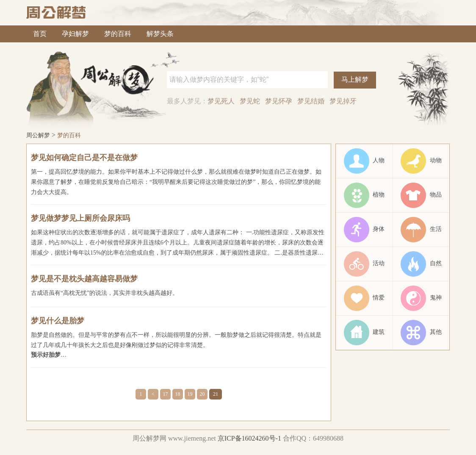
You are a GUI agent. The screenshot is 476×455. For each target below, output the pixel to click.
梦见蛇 (250, 101)
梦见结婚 (311, 101)
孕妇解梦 (75, 34)
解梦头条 (160, 34)
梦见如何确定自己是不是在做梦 (84, 158)
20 (202, 394)
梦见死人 (221, 101)
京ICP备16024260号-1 (249, 438)
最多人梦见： (187, 101)
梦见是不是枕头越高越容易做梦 (84, 279)
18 (178, 394)
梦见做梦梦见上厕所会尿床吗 (80, 218)
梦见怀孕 (279, 101)
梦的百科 (118, 34)
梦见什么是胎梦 (58, 321)
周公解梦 (38, 135)
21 (216, 394)
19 (190, 394)
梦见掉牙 (343, 101)
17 (166, 394)
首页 (40, 34)
